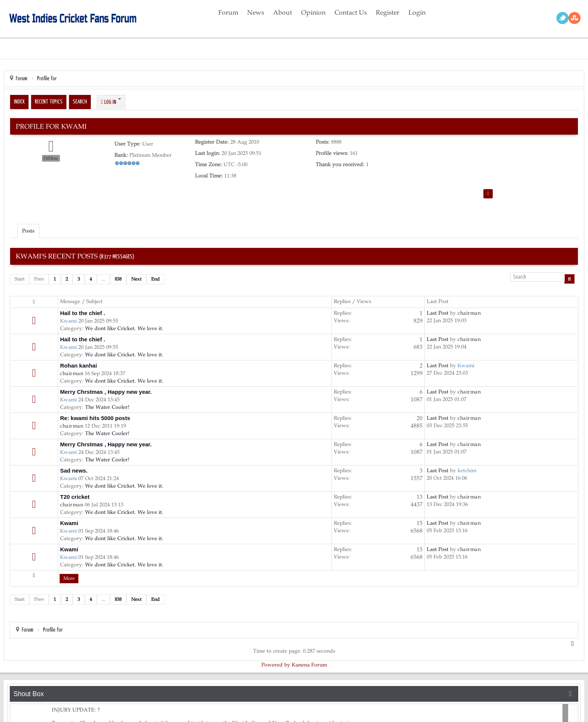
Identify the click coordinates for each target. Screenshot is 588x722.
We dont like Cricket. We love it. (124, 328)
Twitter (562, 18)
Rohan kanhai (78, 366)
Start (19, 279)
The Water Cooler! (107, 407)
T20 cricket (75, 497)
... (103, 279)
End (155, 279)
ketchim (467, 471)
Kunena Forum (309, 665)
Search (80, 102)
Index (19, 102)
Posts (28, 231)
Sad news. (74, 471)
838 (118, 279)
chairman (469, 313)
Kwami (68, 321)
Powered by (276, 665)
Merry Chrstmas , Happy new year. (106, 392)
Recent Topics (49, 102)
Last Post (438, 313)
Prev (39, 279)
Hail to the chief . (82, 313)
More (69, 578)
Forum (22, 79)
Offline (51, 158)
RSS (574, 18)
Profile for (47, 79)
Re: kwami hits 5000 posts (95, 418)
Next (136, 279)
